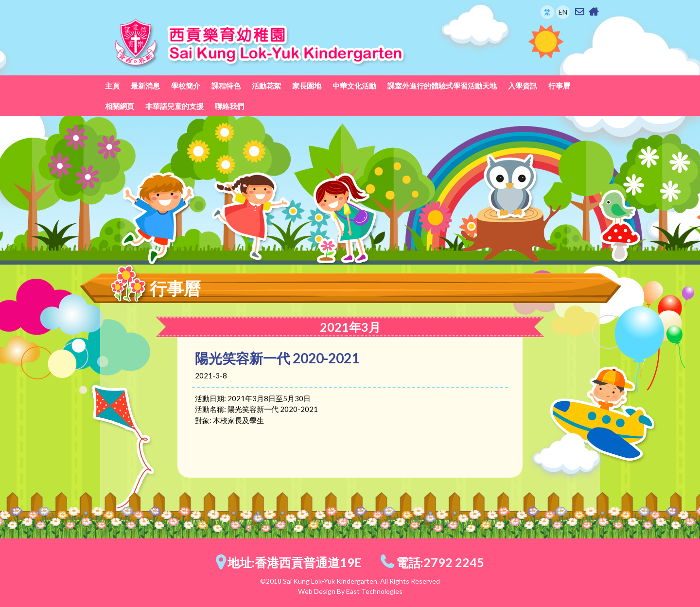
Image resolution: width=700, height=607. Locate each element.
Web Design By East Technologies (350, 591)
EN (563, 12)
